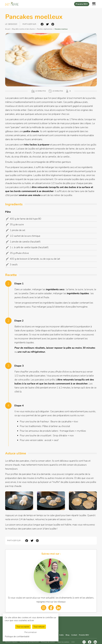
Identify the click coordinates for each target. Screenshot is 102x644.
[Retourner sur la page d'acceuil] (12, 4)
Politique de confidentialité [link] (17, 637)
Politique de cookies (48, 642)
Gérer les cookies (63, 642)
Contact (74, 635)
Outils (61, 635)
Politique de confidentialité (29, 642)
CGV (73, 642)
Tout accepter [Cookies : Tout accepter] (23, 627)
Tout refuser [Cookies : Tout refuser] (39, 627)
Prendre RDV (82, 4)
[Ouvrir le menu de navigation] (94, 4)
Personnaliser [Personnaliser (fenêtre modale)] (31, 632)
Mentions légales (11, 642)
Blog (67, 635)
